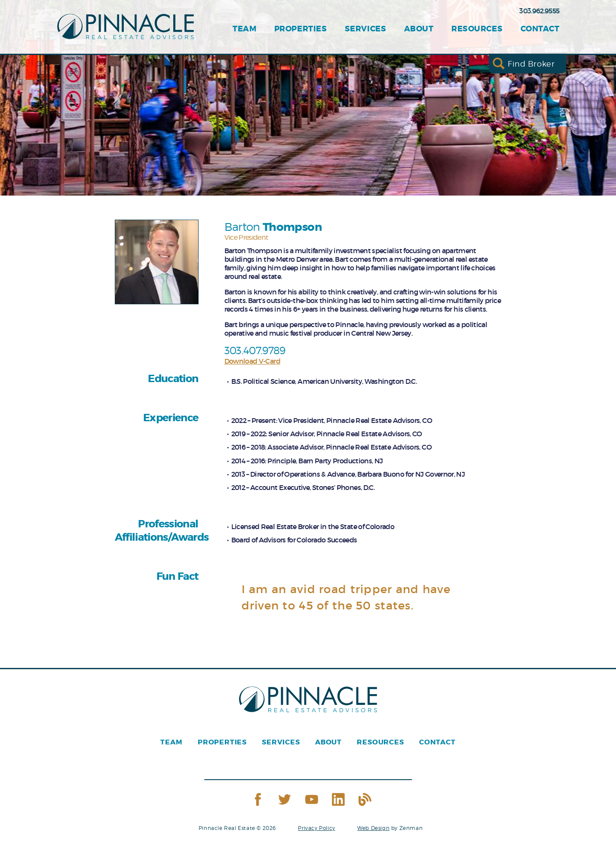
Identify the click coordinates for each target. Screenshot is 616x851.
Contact (540, 29)
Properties (300, 29)
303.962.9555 (539, 11)
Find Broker (531, 63)
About (419, 29)
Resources (477, 29)
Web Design (373, 828)
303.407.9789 (255, 351)
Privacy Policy (316, 828)
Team (244, 29)
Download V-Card (252, 361)
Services (365, 29)
